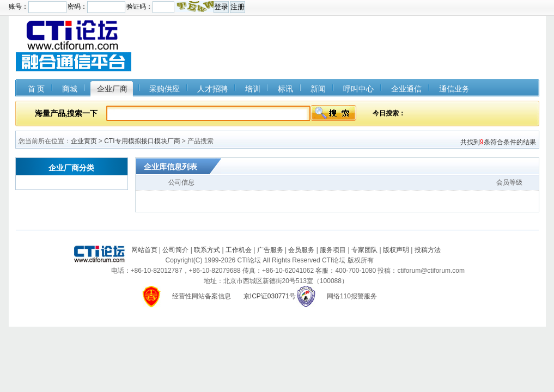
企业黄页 (84, 141)
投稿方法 (428, 250)
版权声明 (396, 250)
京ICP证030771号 (270, 296)
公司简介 (175, 250)
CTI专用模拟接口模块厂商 (142, 141)
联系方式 (207, 250)
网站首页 (144, 250)
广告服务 (270, 250)
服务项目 (333, 250)
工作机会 (239, 250)
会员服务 (301, 250)
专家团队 (364, 250)
